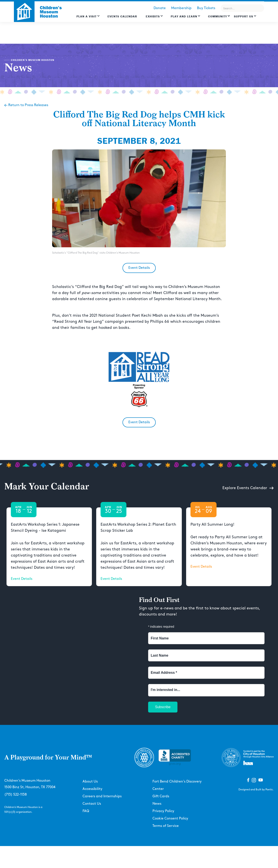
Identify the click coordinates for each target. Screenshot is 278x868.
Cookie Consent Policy (170, 819)
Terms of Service (166, 826)
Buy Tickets (206, 8)
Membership (181, 8)
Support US (244, 16)
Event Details (139, 268)
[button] (88, 18)
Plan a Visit (87, 16)
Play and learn (184, 16)
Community (218, 16)
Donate (160, 8)
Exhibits (153, 16)
